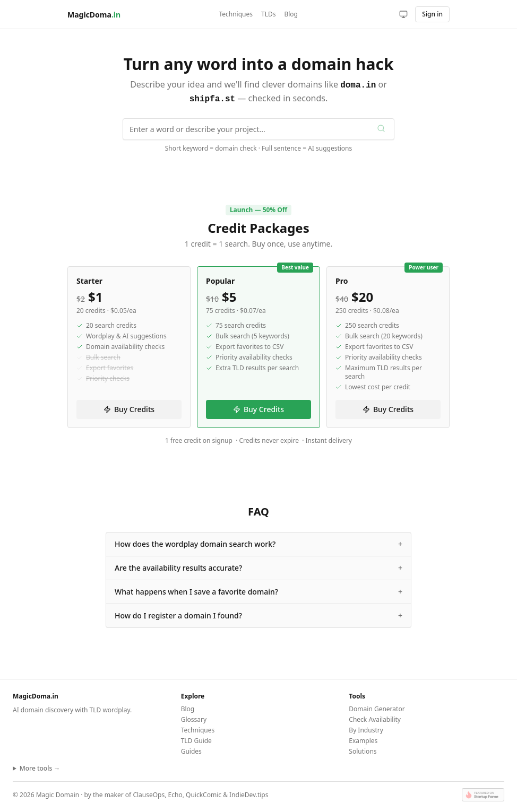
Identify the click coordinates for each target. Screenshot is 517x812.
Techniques (236, 14)
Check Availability (375, 717)
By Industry (366, 728)
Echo (175, 793)
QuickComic (204, 793)
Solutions (363, 749)
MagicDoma (94, 15)
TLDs (268, 14)
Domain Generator (377, 707)
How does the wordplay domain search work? (258, 542)
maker (114, 793)
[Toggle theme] (403, 14)
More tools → (40, 766)
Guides (191, 749)
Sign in (432, 14)
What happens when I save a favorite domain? (258, 590)
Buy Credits (129, 407)
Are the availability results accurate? (258, 566)
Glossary (194, 717)
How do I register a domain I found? (258, 614)
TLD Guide (196, 739)
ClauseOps (149, 793)
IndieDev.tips (249, 793)
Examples (363, 739)
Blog (291, 14)
